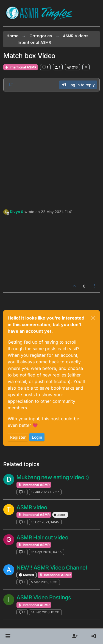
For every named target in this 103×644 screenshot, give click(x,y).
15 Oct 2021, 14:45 (45, 522)
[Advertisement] (51, 149)
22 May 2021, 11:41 (57, 212)
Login (37, 437)
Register (18, 437)
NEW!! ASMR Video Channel (52, 568)
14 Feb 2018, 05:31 (45, 612)
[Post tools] (95, 286)
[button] (8, 636)
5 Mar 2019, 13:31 (44, 582)
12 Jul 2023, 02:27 (45, 492)
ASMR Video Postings (44, 597)
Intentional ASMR (21, 67)
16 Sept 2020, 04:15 (46, 552)
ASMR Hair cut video (42, 537)
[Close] (93, 318)
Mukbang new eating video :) (53, 477)
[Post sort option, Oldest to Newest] (11, 85)
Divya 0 (17, 212)
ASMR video (32, 507)
